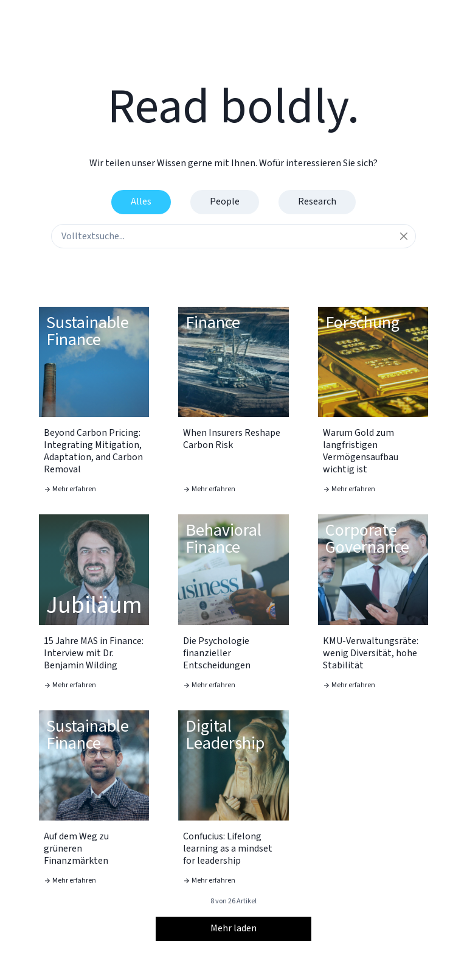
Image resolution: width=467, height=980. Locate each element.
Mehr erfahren (70, 489)
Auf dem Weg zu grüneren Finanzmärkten (76, 849)
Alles (141, 201)
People (225, 201)
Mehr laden (233, 928)
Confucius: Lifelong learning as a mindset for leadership (228, 849)
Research (317, 201)
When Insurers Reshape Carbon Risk (232, 439)
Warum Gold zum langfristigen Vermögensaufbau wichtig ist (361, 451)
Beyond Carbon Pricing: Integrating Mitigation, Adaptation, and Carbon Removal (93, 451)
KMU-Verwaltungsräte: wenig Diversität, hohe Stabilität (371, 653)
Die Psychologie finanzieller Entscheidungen (217, 653)
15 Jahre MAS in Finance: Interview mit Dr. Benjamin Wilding (94, 653)
